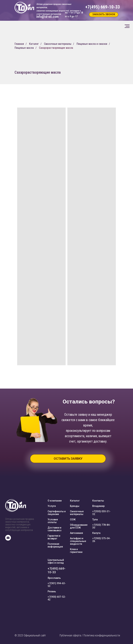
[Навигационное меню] (127, 26)
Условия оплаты (53, 521)
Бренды (75, 506)
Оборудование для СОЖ (79, 526)
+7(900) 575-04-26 (101, 540)
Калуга (96, 533)
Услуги (52, 506)
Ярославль (54, 578)
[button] (104, 15)
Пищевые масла (24, 48)
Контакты (98, 501)
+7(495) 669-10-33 (57, 570)
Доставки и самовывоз (54, 529)
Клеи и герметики (76, 551)
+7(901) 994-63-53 (57, 585)
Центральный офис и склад (56, 561)
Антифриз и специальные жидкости (78, 541)
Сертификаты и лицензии (57, 513)
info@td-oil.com (47, 17)
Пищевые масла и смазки (92, 44)
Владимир (98, 506)
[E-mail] (8, 540)
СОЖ (73, 519)
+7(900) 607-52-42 (57, 598)
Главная (19, 44)
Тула (95, 519)
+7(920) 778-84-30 (101, 526)
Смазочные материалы (58, 44)
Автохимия (76, 533)
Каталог (34, 44)
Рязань (52, 591)
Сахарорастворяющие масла (56, 48)
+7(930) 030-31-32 (101, 513)
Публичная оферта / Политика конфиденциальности (90, 635)
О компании (55, 501)
